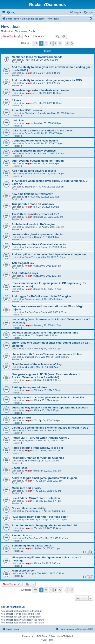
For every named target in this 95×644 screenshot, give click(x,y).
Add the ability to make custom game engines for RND (47, 80)
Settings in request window (29, 387)
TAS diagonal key (23, 263)
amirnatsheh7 (31, 357)
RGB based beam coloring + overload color (40, 517)
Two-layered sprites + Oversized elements (39, 244)
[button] (35, 43)
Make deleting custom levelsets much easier (40, 90)
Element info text (23, 535)
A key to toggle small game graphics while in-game (45, 478)
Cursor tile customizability (29, 508)
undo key (18, 120)
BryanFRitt (30, 257)
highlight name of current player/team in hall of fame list (48, 397)
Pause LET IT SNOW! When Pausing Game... (40, 438)
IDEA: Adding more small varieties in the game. (42, 131)
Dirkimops (30, 573)
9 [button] (67, 43)
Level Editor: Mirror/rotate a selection (36, 498)
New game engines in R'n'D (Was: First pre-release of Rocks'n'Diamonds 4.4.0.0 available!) (46, 376)
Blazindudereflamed (35, 113)
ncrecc (28, 237)
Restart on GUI (21, 418)
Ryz (26, 60)
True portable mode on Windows (33, 204)
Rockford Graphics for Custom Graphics (38, 458)
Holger (28, 73)
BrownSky (30, 133)
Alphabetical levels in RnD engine (33, 224)
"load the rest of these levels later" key (37, 364)
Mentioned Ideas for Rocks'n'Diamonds (37, 57)
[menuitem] (11, 13)
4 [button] (55, 43)
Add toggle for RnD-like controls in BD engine (41, 296)
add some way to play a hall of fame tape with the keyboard (50, 408)
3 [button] (51, 43)
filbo (27, 197)
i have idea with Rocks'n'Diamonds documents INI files (47, 354)
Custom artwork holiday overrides (34, 151)
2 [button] (46, 43)
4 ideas (16, 100)
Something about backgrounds (32, 546)
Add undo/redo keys (25, 273)
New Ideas (11, 26)
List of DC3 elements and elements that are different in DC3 (50, 428)
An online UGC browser (27, 110)
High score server (23, 571)
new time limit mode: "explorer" (32, 194)
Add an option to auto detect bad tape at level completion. (49, 254)
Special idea (20, 468)
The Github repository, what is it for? (35, 214)
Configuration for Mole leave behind (35, 141)
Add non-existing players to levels (34, 171)
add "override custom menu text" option (38, 161)
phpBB (37, 636)
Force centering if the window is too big (37, 448)
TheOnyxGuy (31, 247)
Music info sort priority (26, 488)
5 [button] (60, 43)
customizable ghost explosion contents (37, 234)
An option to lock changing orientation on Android (44, 525)
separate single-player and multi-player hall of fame (45, 333)
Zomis (32, 31)
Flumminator (21, 31)
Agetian (28, 299)
